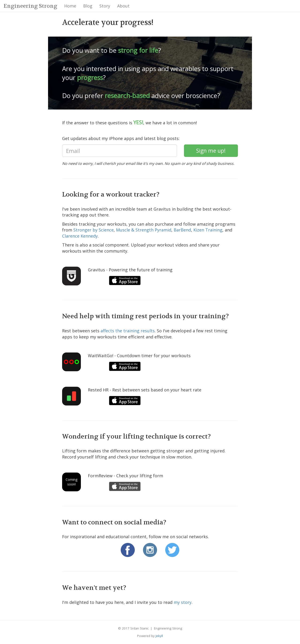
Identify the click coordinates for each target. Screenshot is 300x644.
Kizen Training (208, 230)
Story (105, 6)
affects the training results (128, 331)
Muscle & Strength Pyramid (144, 230)
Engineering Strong (30, 6)
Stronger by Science (94, 230)
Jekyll (159, 636)
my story (183, 602)
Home (70, 6)
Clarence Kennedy (80, 236)
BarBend (182, 230)
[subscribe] (211, 151)
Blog (88, 6)
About (123, 6)
